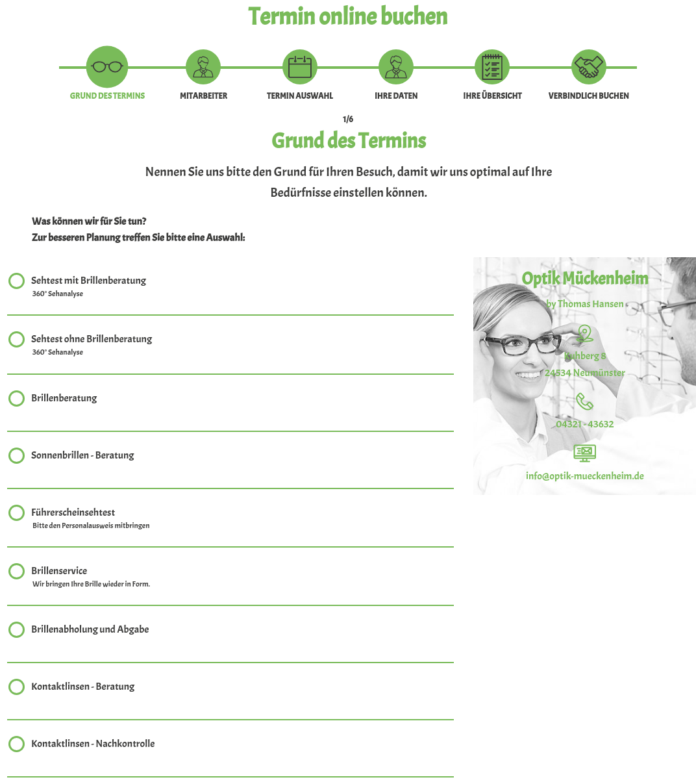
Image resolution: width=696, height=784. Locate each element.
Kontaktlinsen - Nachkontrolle (93, 745)
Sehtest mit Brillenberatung (89, 287)
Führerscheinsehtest (91, 519)
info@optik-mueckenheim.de (585, 476)
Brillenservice (91, 577)
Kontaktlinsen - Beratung (83, 688)
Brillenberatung (64, 400)
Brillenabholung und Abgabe (90, 631)
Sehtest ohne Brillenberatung (92, 346)
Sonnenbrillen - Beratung (82, 457)
